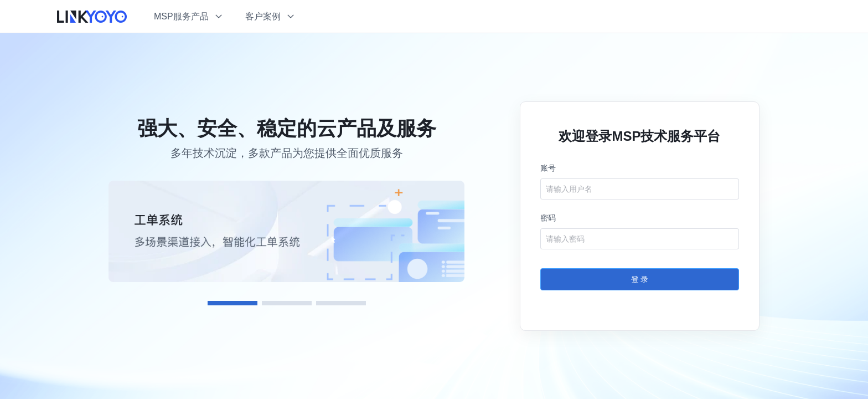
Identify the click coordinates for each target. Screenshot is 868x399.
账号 (548, 168)
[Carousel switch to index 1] (232, 303)
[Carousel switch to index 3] (341, 303)
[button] (188, 16)
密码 (548, 218)
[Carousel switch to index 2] (287, 303)
